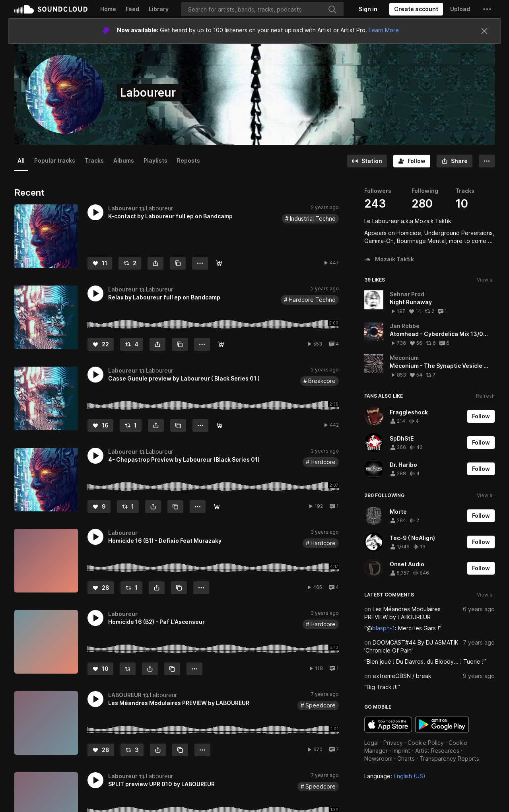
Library (159, 9)
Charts (406, 759)
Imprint (401, 751)
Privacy (393, 743)
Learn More (384, 30)
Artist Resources (437, 751)
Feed (132, 9)
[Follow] (412, 161)
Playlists (155, 160)
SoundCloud (51, 9)
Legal (371, 743)
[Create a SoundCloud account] (416, 9)
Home (108, 9)
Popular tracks (55, 160)
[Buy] (219, 263)
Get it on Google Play (442, 725)
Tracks (94, 160)
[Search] (262, 9)
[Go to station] (367, 161)
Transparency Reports (449, 759)
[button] (487, 9)
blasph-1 (384, 628)
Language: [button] (395, 776)
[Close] (484, 31)
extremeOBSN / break (402, 676)
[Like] (100, 263)
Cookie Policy (426, 743)
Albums (124, 160)
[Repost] (130, 263)
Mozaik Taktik (389, 259)
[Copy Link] (178, 263)
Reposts (188, 160)
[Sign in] (368, 9)
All (21, 160)
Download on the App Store (388, 725)
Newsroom (378, 759)
